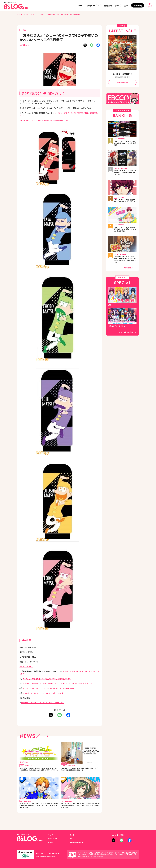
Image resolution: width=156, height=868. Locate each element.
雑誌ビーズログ (94, 5)
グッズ (118, 5)
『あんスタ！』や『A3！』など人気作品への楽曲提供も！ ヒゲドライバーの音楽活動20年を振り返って (80, 774)
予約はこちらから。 (27, 667)
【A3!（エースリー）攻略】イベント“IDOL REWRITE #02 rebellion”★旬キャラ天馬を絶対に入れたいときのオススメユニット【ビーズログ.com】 (39, 812)
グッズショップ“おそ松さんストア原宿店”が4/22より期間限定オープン (50, 679)
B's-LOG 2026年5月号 (122, 74)
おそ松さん (36, 15)
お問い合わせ (40, 853)
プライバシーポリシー (56, 853)
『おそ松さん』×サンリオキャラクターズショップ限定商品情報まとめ (47, 121)
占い (126, 5)
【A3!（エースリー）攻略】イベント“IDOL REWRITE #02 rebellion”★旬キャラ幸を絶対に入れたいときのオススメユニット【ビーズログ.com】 (80, 812)
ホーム (19, 15)
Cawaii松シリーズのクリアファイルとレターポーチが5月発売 (47, 696)
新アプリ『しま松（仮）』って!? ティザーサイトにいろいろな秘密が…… (52, 691)
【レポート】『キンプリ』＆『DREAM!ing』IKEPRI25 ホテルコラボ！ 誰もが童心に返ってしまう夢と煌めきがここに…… (125, 263)
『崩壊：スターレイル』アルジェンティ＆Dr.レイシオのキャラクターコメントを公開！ (125, 173)
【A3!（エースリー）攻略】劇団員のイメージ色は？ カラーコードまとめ (125, 203)
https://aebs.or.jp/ (99, 857)
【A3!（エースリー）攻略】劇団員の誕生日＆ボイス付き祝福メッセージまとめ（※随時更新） (125, 232)
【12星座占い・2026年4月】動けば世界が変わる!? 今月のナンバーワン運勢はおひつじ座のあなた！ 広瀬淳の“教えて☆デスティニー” (39, 774)
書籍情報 (108, 5)
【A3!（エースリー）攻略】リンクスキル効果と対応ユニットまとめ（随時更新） (125, 144)
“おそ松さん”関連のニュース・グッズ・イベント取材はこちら (46, 706)
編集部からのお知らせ (77, 843)
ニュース (80, 5)
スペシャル (27, 15)
